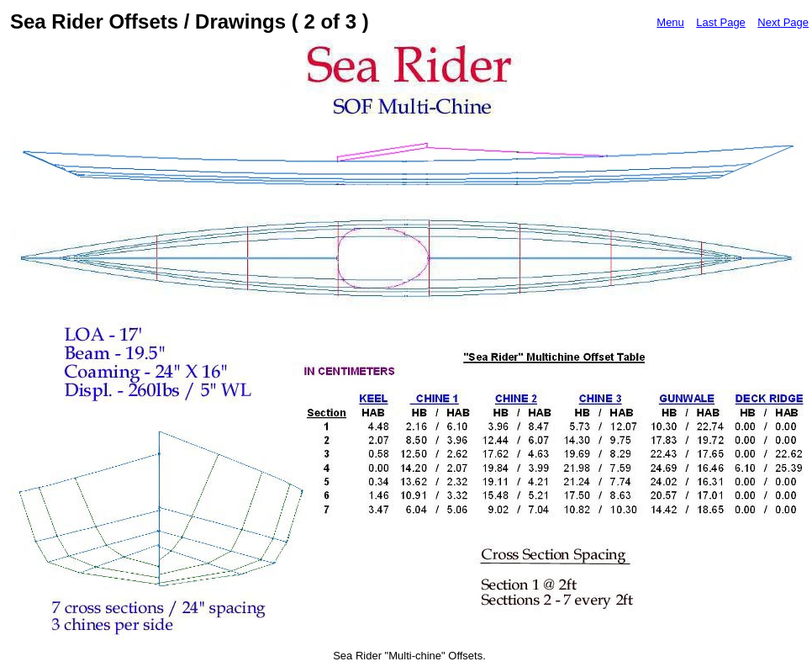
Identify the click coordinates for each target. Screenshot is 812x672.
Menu (670, 22)
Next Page (783, 22)
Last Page (721, 22)
